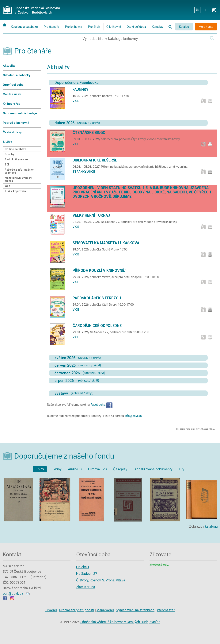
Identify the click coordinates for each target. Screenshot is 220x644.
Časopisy (120, 469)
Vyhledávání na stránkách (135, 610)
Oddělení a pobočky (17, 75)
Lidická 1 (83, 567)
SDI (7, 165)
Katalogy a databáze (24, 27)
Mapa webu (105, 610)
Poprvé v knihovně (16, 123)
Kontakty (158, 27)
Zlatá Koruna (86, 587)
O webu (51, 610)
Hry (182, 469)
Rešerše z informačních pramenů (19, 171)
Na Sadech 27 (87, 574)
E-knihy (9, 154)
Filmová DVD (97, 469)
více (76, 101)
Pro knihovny (74, 27)
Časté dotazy (12, 132)
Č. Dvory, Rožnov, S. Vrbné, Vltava (101, 580)
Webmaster (166, 610)
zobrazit (84, 123)
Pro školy (94, 27)
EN (197, 10)
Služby (7, 142)
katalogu (211, 526)
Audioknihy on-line (17, 159)
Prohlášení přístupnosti (77, 610)
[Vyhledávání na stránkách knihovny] (169, 27)
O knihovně (114, 27)
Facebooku (98, 405)
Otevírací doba (136, 27)
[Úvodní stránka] (5, 25)
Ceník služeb (12, 94)
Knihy (40, 469)
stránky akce (84, 172)
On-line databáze (15, 149)
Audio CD (75, 469)
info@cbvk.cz (134, 416)
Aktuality (9, 66)
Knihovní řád (12, 104)
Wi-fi (8, 186)
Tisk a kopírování (16, 191)
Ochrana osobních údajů (20, 113)
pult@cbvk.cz (13, 594)
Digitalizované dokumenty (153, 469)
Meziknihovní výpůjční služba (18, 179)
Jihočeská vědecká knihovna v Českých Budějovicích (120, 622)
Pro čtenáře (51, 27)
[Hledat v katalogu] (212, 38)
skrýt (95, 123)
